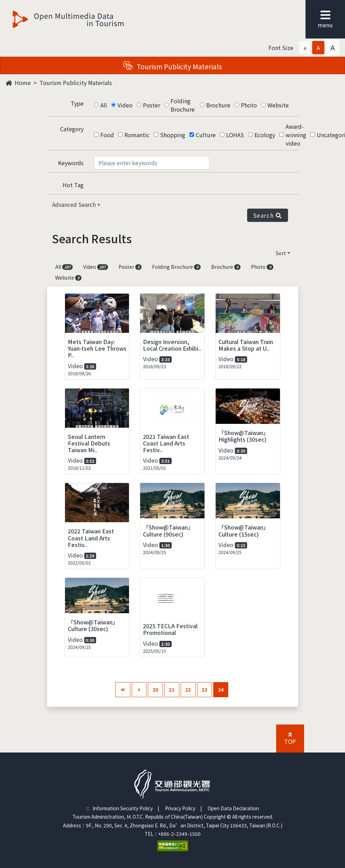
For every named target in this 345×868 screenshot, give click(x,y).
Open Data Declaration (233, 808)
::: (88, 808)
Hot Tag (73, 185)
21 (172, 689)
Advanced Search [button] (75, 204)
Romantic (137, 135)
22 (188, 689)
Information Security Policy (123, 808)
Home (18, 83)
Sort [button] (281, 253)
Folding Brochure (183, 105)
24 (221, 689)
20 (156, 689)
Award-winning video (296, 135)
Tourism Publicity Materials (76, 83)
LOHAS (235, 135)
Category (72, 129)
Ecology (265, 135)
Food (107, 135)
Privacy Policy (180, 808)
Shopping (173, 135)
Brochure (218, 105)
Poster (152, 105)
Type (77, 103)
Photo (249, 105)
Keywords (71, 163)
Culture (206, 135)
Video (125, 105)
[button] (305, 48)
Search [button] (268, 215)
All (104, 105)
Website (278, 105)
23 (204, 689)
